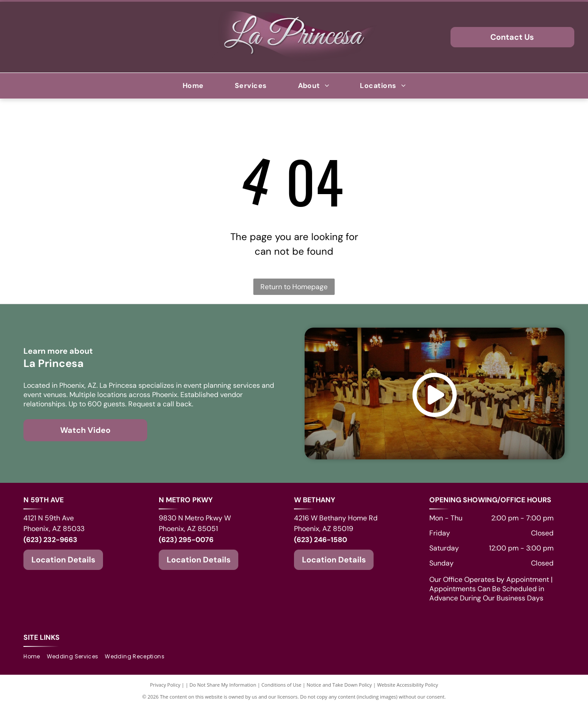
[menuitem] (193, 86)
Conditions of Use (281, 685)
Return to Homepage (294, 287)
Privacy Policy (165, 685)
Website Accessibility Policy (408, 685)
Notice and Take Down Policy (340, 685)
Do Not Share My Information (223, 685)
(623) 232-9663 (50, 540)
